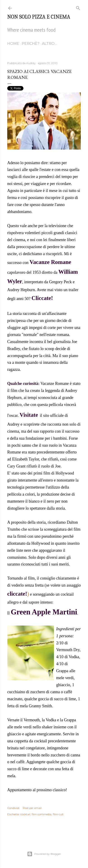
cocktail (25, 814)
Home (13, 44)
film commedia (42, 814)
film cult (58, 814)
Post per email (32, 808)
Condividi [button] (13, 808)
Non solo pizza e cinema (39, 17)
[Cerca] (78, 7)
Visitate (29, 415)
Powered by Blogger (44, 854)
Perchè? (31, 44)
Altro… (50, 44)
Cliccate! (42, 298)
